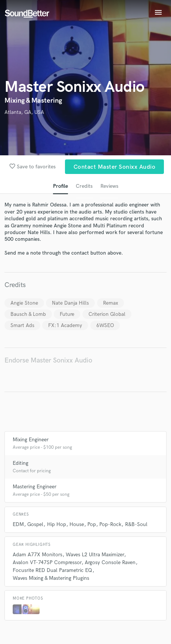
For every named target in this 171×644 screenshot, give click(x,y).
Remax (111, 303)
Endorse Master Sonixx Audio (48, 360)
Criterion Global (107, 314)
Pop (92, 524)
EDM (18, 524)
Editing (21, 463)
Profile (60, 186)
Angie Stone (24, 303)
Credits (84, 186)
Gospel (35, 524)
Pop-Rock (110, 524)
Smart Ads (22, 325)
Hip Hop (57, 524)
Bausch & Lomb (28, 314)
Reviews (109, 186)
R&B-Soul (136, 524)
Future (67, 314)
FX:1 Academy (65, 325)
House (77, 524)
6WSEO (105, 325)
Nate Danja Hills (70, 303)
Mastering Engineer (35, 487)
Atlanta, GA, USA (24, 112)
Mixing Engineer (31, 440)
